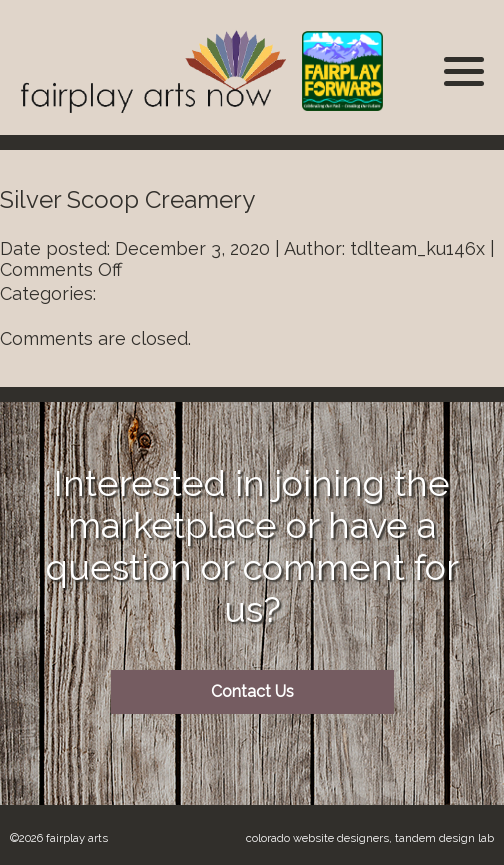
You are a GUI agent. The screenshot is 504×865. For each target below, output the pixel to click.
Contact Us (252, 691)
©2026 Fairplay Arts (59, 838)
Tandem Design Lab (444, 838)
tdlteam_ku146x (417, 248)
